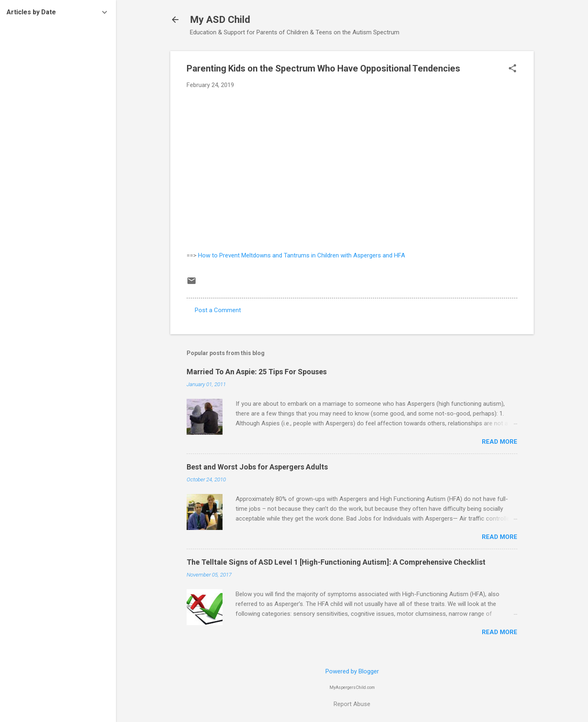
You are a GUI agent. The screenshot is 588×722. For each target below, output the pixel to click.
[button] (512, 69)
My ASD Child (220, 20)
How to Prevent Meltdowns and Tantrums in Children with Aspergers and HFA (302, 255)
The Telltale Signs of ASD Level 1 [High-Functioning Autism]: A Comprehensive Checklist (336, 562)
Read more (500, 442)
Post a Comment (218, 310)
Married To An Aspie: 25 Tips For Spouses (257, 372)
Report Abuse (352, 704)
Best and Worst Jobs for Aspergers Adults (257, 467)
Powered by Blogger (352, 671)
